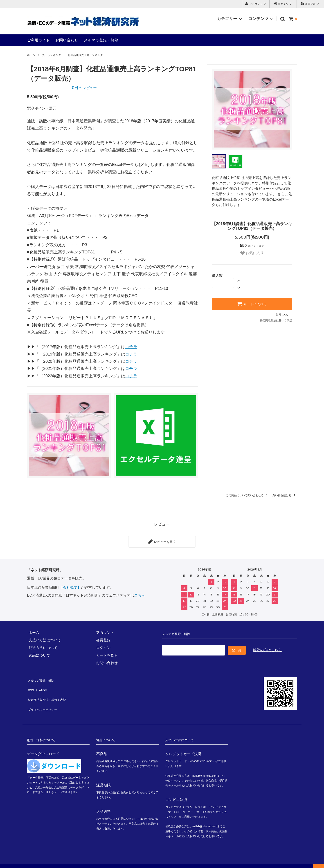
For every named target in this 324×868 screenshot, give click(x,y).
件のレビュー (84, 88)
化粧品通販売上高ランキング (85, 55)
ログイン (283, 4)
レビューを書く (162, 541)
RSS (31, 686)
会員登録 (310, 4)
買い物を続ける (285, 495)
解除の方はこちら (267, 648)
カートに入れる (252, 304)
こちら (139, 594)
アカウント (256, 4)
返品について (284, 315)
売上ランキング (52, 55)
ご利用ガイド (38, 40)
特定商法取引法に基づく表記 (50, 693)
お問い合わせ (67, 40)
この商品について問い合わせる (248, 495)
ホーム (31, 55)
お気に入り (252, 253)
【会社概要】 (70, 586)
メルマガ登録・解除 (101, 40)
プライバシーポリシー (45, 701)
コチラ (131, 347)
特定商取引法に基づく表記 (276, 320)
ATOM (42, 686)
